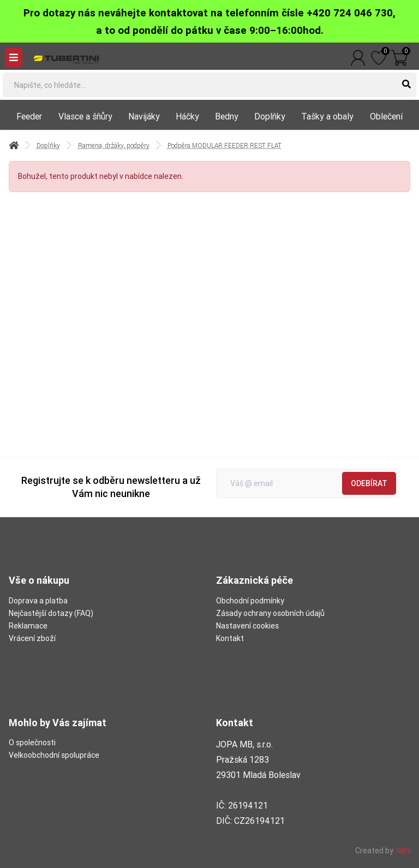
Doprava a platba (38, 601)
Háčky (187, 116)
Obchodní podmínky (250, 601)
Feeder (29, 116)
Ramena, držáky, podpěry (114, 145)
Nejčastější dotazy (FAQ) (51, 613)
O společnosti (32, 743)
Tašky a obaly (327, 116)
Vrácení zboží (32, 638)
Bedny (227, 116)
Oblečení (386, 116)
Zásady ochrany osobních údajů (270, 613)
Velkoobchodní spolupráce (54, 755)
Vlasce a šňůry (85, 116)
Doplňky (270, 116)
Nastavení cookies (247, 626)
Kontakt (230, 638)
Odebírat (369, 483)
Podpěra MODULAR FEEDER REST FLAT (225, 145)
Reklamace (28, 626)
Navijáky (144, 116)
